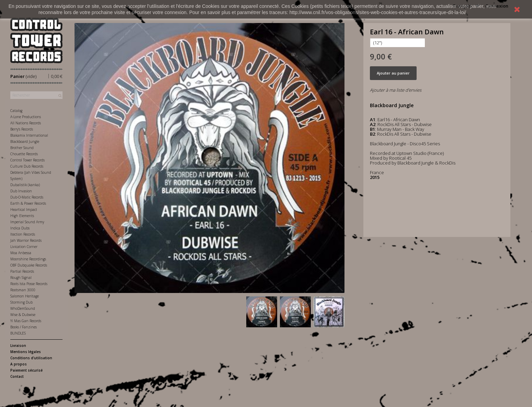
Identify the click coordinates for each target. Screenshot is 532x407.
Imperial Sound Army (27, 222)
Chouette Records (24, 154)
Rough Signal (21, 278)
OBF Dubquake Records (29, 265)
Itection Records (23, 234)
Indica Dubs (20, 228)
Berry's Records (22, 129)
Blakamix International (29, 135)
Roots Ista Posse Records (29, 284)
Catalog (16, 111)
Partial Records (22, 271)
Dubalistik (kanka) (25, 185)
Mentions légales (26, 352)
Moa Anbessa (21, 253)
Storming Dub (21, 302)
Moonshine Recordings (28, 259)
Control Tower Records (27, 160)
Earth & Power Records (28, 203)
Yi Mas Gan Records (26, 321)
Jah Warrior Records (26, 240)
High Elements (22, 216)
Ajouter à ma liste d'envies (396, 90)
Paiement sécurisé (26, 370)
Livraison (18, 346)
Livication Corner (24, 247)
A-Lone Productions (26, 117)
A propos (19, 364)
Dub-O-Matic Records (27, 197)
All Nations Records (26, 123)
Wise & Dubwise (23, 315)
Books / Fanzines (24, 327)
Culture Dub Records (27, 166)
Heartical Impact (24, 210)
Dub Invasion (21, 191)
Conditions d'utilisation (31, 358)
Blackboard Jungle (25, 142)
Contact (17, 376)
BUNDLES (18, 333)
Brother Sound (22, 148)
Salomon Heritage (25, 296)
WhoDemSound (23, 308)
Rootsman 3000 (23, 290)
